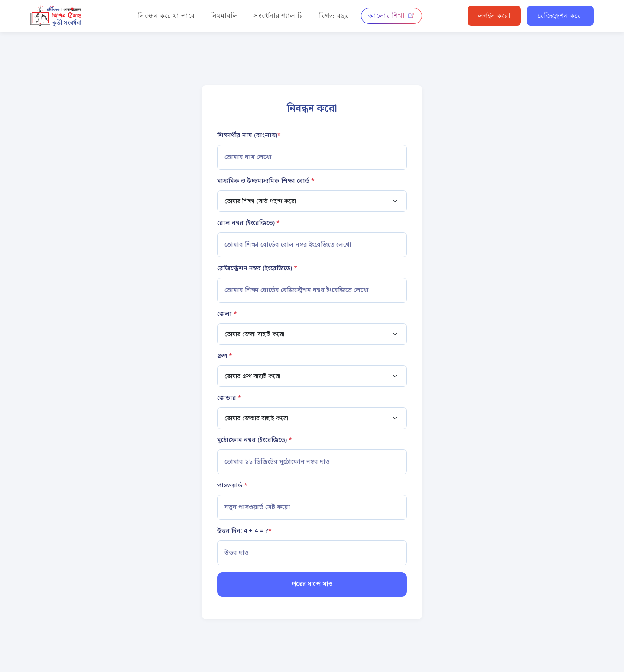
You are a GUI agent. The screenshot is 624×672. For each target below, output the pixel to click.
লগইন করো (494, 16)
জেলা (227, 314)
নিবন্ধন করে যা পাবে (166, 16)
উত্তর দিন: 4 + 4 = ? (244, 531)
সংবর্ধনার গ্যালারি (278, 16)
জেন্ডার (229, 398)
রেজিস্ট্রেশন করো (560, 16)
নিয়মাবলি (224, 16)
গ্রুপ (225, 356)
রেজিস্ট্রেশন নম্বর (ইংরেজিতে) (257, 269)
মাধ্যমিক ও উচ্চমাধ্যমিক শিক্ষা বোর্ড (266, 181)
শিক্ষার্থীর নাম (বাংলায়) (249, 136)
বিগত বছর (334, 16)
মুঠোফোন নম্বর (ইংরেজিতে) (255, 440)
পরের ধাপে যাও (312, 584)
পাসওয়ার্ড (232, 486)
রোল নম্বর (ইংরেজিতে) (249, 223)
